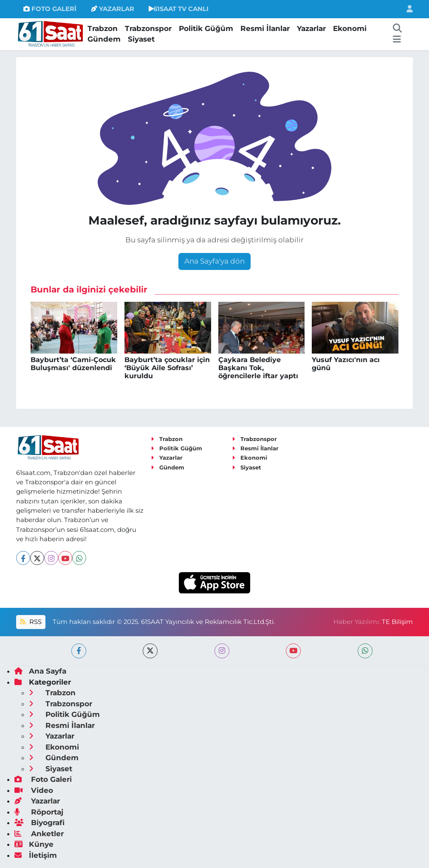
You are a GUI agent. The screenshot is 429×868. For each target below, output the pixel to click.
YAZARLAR (113, 9)
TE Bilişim (397, 622)
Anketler (39, 834)
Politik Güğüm (206, 28)
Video (34, 790)
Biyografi (40, 823)
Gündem (104, 39)
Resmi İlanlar (265, 28)
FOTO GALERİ (50, 9)
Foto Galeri (43, 779)
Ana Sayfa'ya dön (214, 261)
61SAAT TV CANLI (179, 9)
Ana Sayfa (40, 671)
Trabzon (103, 28)
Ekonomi (350, 28)
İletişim (36, 855)
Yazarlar (311, 28)
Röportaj (39, 812)
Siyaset (141, 39)
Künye (34, 844)
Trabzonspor (148, 28)
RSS (31, 622)
